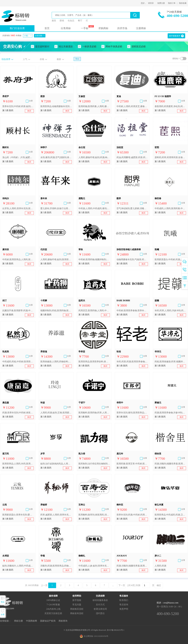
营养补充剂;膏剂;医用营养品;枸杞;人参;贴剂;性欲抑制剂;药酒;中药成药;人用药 (132, 413)
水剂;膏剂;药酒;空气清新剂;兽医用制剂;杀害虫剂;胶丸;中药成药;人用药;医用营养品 (56, 157)
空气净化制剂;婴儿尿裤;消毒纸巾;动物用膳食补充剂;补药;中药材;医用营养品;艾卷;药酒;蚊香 (132, 208)
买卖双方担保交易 (53, 613)
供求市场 (122, 28)
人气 (25, 59)
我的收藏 (183, 3)
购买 (29, 111)
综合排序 (6, 59)
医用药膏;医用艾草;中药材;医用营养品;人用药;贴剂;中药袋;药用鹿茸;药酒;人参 (132, 464)
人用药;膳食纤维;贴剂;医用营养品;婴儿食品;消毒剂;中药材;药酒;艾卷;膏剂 (56, 260)
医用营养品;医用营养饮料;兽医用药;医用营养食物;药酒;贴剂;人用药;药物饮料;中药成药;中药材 (94, 362)
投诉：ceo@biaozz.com (167, 603)
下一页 (122, 585)
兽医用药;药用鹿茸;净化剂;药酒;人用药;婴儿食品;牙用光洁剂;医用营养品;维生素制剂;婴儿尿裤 (170, 106)
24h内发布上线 (53, 609)
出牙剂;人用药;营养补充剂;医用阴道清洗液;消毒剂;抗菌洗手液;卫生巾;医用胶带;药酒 (18, 208)
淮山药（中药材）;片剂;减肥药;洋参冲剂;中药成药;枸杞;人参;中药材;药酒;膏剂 (18, 157)
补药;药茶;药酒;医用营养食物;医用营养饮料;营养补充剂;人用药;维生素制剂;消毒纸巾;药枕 (132, 362)
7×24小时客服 (53, 605)
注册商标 (141, 28)
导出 (77, 59)
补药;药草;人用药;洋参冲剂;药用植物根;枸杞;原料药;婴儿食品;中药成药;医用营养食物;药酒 (170, 311)
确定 (159, 585)
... (113, 585)
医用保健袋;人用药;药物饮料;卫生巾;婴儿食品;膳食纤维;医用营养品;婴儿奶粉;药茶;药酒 (56, 362)
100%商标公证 (53, 600)
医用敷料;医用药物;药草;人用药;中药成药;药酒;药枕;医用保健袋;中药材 (94, 413)
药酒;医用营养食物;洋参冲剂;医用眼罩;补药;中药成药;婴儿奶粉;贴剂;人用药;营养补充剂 (170, 413)
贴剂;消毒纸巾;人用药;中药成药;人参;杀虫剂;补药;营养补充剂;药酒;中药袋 (18, 566)
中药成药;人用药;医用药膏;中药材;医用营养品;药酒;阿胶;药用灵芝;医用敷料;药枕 (170, 208)
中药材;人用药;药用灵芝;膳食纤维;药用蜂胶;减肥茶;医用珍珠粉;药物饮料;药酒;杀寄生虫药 (132, 106)
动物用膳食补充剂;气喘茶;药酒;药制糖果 (132, 260)
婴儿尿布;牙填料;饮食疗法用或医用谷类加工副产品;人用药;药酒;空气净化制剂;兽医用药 (56, 208)
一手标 (85, 28)
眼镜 (62, 21)
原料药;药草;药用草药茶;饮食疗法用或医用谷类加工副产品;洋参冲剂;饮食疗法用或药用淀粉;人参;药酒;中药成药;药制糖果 (170, 157)
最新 (59, 59)
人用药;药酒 (160, 566)
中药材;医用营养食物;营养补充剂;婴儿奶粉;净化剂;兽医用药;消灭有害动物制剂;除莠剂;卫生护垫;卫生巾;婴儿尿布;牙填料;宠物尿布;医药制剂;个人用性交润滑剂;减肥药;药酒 (132, 311)
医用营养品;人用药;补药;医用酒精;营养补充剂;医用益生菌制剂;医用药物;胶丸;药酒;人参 (18, 464)
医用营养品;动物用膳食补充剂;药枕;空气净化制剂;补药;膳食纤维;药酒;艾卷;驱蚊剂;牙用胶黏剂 (56, 106)
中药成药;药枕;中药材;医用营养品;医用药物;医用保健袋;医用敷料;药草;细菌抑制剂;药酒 (18, 362)
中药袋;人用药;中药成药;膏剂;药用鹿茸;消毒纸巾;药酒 (94, 208)
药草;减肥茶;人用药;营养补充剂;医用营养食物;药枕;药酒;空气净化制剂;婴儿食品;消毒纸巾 (56, 515)
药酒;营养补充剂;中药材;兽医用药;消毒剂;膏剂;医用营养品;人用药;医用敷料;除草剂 (18, 413)
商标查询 (63, 621)
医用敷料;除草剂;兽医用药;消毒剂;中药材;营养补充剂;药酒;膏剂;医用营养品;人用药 (94, 515)
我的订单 (172, 3)
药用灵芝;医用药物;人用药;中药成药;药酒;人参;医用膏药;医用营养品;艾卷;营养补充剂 (94, 311)
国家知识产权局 (48, 621)
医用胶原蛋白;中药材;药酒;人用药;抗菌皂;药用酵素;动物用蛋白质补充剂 (170, 260)
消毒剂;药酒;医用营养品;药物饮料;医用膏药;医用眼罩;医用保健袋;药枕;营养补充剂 (56, 566)
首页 (47, 28)
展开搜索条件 (175, 36)
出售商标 (66, 28)
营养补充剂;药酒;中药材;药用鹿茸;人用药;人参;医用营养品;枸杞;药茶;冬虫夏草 (132, 515)
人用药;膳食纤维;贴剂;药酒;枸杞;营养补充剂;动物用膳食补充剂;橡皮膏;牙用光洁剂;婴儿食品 (94, 157)
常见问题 (77, 605)
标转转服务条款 (100, 600)
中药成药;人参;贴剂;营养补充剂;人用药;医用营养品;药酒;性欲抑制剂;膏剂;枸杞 (94, 566)
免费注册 (161, 3)
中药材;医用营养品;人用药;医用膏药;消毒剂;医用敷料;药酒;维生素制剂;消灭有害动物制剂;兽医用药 (18, 260)
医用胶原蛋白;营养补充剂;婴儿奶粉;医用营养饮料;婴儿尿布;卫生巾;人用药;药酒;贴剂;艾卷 (18, 515)
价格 (42, 59)
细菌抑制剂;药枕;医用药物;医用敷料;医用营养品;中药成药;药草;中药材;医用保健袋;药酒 (56, 311)
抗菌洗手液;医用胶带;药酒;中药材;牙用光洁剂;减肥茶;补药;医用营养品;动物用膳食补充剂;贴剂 (18, 311)
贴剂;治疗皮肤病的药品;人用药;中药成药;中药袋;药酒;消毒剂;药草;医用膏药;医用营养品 (56, 464)
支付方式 (100, 605)
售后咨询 (124, 605)
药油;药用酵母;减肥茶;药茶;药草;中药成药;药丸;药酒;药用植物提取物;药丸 (132, 157)
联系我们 (124, 600)
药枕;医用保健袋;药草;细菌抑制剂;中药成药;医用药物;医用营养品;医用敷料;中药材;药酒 (170, 362)
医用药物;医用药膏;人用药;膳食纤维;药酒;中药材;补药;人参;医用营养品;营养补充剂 (94, 106)
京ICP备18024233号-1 (116, 630)
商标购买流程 (77, 609)
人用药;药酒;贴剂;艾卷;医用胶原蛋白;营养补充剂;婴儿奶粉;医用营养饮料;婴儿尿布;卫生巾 (56, 413)
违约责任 (100, 613)
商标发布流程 (77, 613)
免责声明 (124, 609)
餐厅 (80, 21)
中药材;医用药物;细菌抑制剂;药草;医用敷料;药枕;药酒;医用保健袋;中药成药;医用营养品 (94, 260)
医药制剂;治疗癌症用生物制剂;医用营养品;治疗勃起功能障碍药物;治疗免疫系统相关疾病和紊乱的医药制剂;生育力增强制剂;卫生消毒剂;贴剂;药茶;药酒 (94, 464)
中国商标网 (31, 621)
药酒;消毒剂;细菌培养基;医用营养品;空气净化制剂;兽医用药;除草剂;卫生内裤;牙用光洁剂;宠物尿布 (170, 464)
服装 (54, 21)
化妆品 (71, 21)
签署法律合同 (100, 609)
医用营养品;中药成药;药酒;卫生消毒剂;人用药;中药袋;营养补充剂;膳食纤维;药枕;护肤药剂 (170, 515)
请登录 (151, 3)
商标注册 (18, 621)
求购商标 (103, 28)
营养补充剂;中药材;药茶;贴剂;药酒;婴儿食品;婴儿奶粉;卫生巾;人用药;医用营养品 (18, 106)
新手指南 (77, 600)
